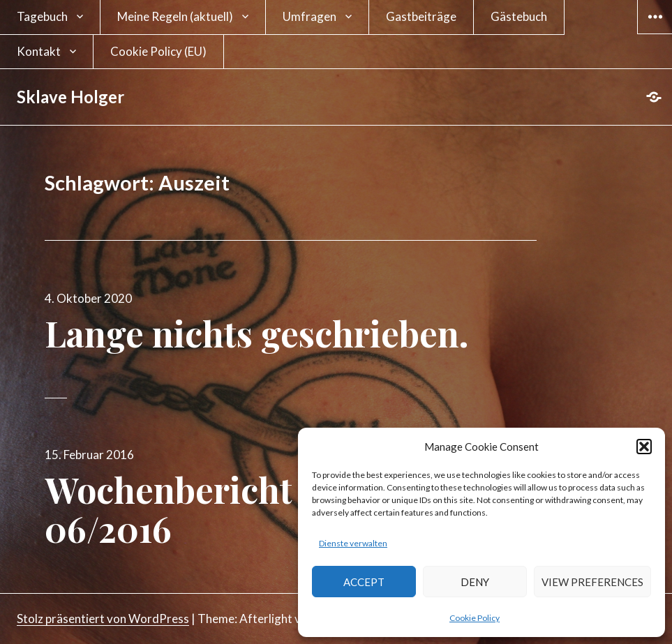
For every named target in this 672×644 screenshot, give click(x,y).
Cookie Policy (475, 618)
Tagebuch (42, 16)
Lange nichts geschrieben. (257, 333)
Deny (475, 582)
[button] (644, 447)
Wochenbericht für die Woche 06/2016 (284, 509)
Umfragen (309, 16)
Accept (364, 582)
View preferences (592, 582)
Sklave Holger (70, 97)
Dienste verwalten (353, 543)
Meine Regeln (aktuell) (175, 16)
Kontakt (39, 51)
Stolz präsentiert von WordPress (103, 619)
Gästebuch (519, 16)
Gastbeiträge (421, 16)
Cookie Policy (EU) (158, 51)
